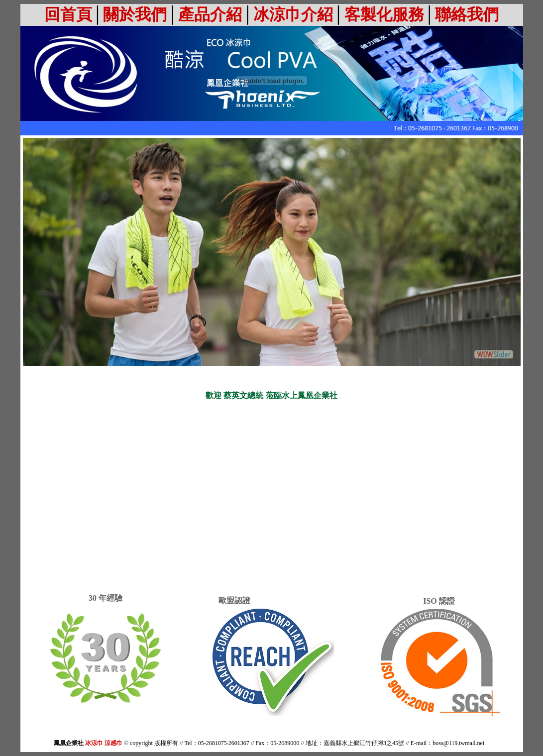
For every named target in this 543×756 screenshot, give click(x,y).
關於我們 (135, 14)
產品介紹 (210, 14)
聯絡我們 (467, 14)
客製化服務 (384, 14)
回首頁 (68, 14)
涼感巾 (113, 743)
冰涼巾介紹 (293, 14)
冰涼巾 (94, 743)
